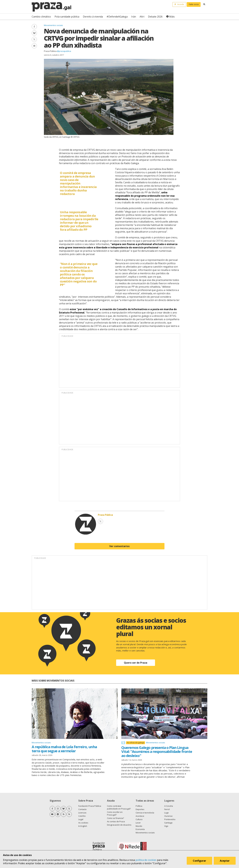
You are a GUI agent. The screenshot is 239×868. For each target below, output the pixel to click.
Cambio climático (41, 17)
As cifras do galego (136, 743)
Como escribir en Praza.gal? (115, 813)
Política (139, 806)
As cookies (83, 823)
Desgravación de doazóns (119, 825)
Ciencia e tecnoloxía (145, 813)
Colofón (82, 816)
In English (83, 826)
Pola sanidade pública (67, 17)
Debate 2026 (155, 17)
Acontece (140, 816)
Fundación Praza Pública (90, 806)
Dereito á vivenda (93, 17)
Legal (81, 819)
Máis (172, 17)
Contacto (82, 809)
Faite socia (194, 4)
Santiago (168, 823)
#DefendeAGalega (117, 17)
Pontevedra (170, 819)
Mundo (139, 826)
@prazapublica (64, 51)
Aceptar (225, 861)
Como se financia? (115, 818)
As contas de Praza (116, 821)
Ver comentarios (119, 546)
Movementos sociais (53, 25)
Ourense (168, 816)
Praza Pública (50, 51)
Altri (142, 17)
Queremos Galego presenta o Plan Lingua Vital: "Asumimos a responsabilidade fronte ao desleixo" (157, 751)
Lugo (167, 813)
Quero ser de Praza (136, 663)
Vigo (166, 826)
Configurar (200, 861)
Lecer (138, 823)
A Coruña (169, 806)
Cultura (139, 819)
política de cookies (146, 860)
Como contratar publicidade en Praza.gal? (119, 807)
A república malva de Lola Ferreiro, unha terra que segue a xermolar (64, 749)
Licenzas (82, 813)
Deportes (140, 809)
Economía (140, 829)
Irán (134, 17)
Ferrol (167, 809)
